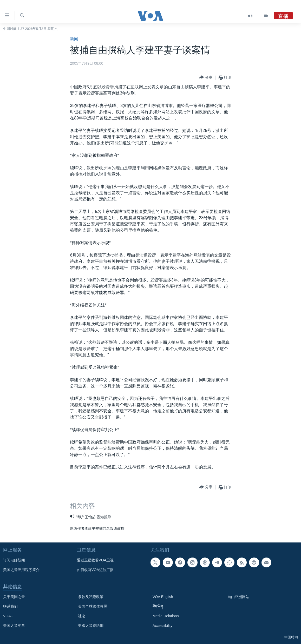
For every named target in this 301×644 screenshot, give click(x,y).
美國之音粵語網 (91, 626)
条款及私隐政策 (91, 597)
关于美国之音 (14, 597)
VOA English (163, 597)
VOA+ (8, 616)
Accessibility (162, 626)
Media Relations (166, 616)
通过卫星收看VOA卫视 (95, 560)
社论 (82, 616)
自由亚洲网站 (238, 597)
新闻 (74, 39)
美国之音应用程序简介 (21, 570)
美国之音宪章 (14, 626)
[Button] (206, 78)
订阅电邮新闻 (14, 560)
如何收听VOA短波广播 (95, 570)
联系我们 (10, 606)
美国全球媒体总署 (93, 606)
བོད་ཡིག (158, 606)
